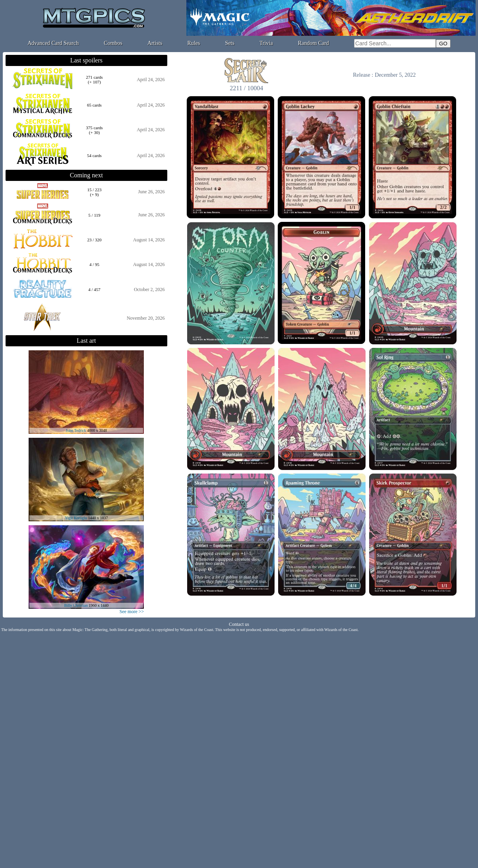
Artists (155, 43)
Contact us (239, 624)
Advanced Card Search (53, 43)
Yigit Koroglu (76, 518)
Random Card (314, 43)
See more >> (132, 612)
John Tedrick (76, 430)
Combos (113, 43)
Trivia (266, 43)
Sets (230, 43)
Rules (194, 43)
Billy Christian (76, 605)
